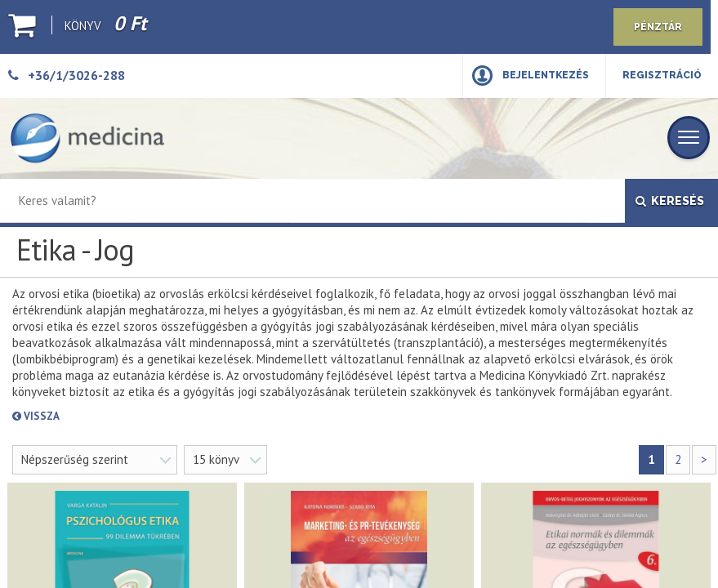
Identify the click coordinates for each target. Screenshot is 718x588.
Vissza (94, 416)
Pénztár (658, 27)
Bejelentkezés (546, 75)
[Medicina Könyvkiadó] (87, 138)
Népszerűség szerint (75, 459)
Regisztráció (662, 75)
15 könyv (216, 459)
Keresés (670, 201)
